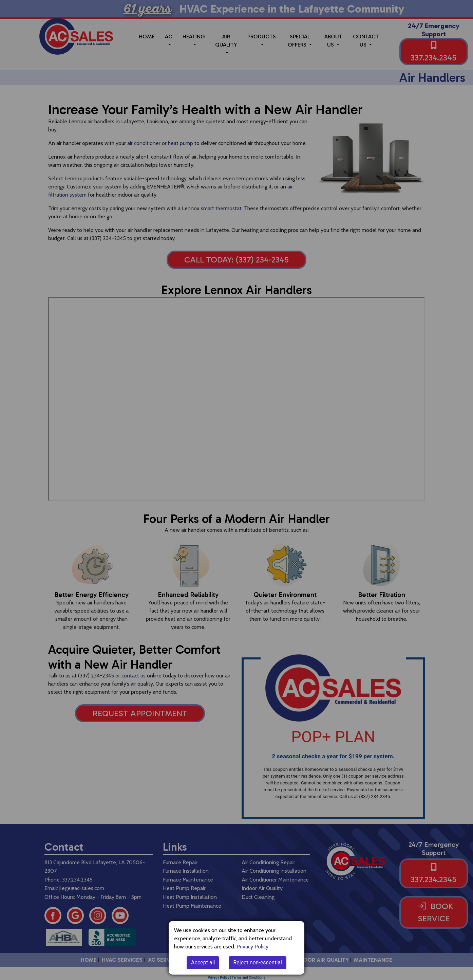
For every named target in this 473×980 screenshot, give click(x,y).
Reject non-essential (258, 963)
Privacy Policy (252, 947)
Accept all (203, 963)
